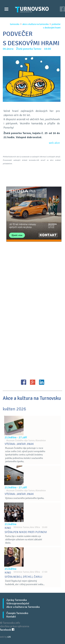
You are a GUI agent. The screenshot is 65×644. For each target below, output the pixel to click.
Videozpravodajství (18, 603)
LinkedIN (42, 382)
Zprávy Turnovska (17, 600)
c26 (9, 637)
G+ (33, 382)
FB (24, 382)
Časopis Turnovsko (17, 613)
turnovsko (15, 24)
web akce (54, 143)
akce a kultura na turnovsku (36, 24)
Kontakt (11, 617)
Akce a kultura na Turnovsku (23, 607)
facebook (7, 630)
